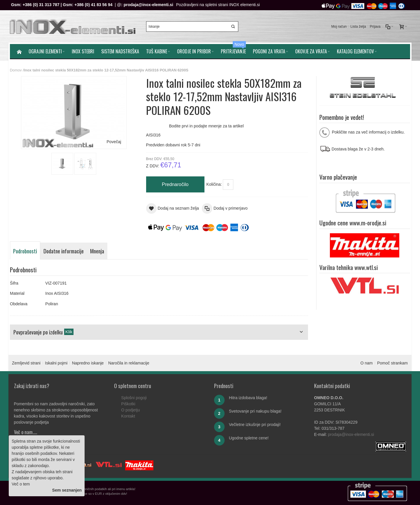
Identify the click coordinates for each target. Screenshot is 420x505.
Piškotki (128, 404)
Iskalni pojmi (56, 363)
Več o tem (21, 484)
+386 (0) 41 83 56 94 (93, 5)
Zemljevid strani (26, 363)
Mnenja (97, 251)
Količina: (214, 184)
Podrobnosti (25, 251)
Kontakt (128, 416)
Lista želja (358, 27)
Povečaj (114, 142)
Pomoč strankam (392, 363)
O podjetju (131, 410)
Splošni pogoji (134, 398)
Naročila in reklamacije (129, 363)
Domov (16, 70)
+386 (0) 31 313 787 (41, 5)
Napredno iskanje (88, 363)
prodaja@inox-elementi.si (148, 5)
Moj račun (339, 27)
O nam (367, 363)
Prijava (375, 27)
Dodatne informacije (64, 251)
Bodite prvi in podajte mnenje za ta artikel (206, 126)
